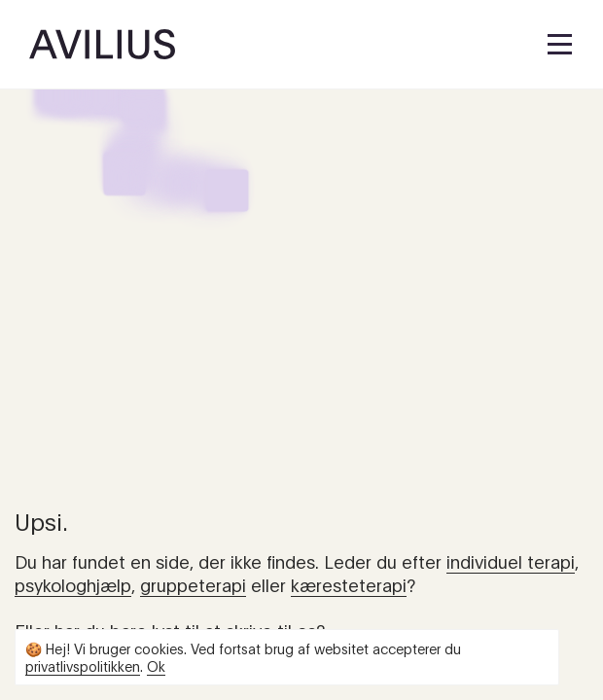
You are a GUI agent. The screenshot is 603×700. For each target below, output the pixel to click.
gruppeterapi (193, 584)
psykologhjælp (73, 584)
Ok (156, 665)
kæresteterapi (349, 584)
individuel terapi (511, 561)
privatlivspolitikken (83, 665)
